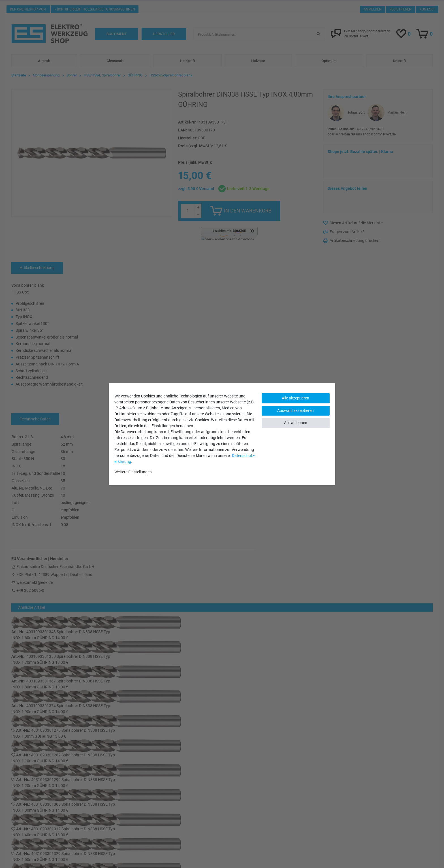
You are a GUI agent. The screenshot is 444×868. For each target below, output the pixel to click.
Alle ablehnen (296, 423)
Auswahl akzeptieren (295, 410)
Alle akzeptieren (295, 398)
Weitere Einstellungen (133, 472)
